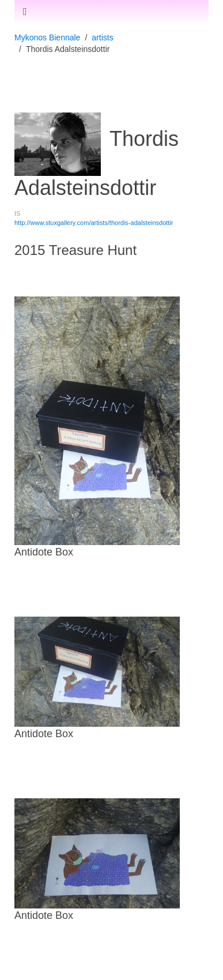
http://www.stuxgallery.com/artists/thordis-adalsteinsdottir (94, 223)
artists (102, 37)
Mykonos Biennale (47, 37)
